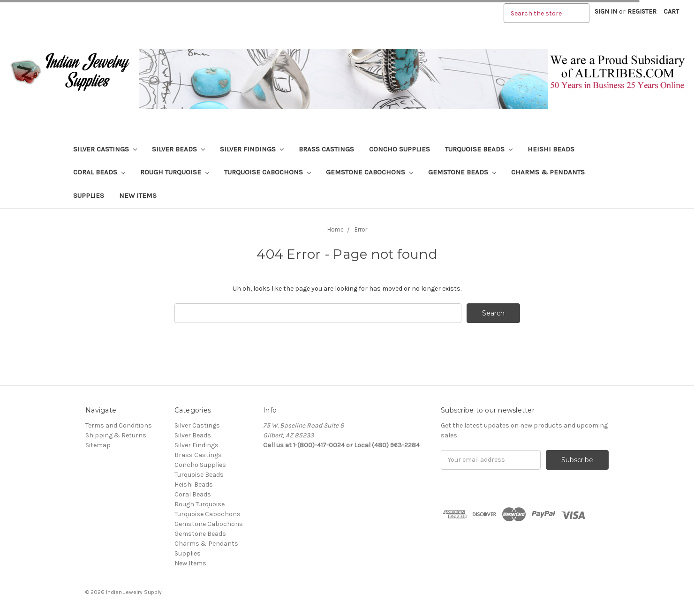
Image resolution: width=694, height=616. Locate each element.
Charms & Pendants (548, 172)
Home (336, 229)
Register (642, 11)
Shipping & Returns (116, 435)
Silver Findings (252, 149)
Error (361, 229)
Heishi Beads (551, 149)
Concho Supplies (400, 149)
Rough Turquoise (175, 172)
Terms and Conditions (119, 425)
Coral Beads (99, 172)
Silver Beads (178, 149)
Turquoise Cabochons (268, 172)
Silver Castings (105, 149)
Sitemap (98, 445)
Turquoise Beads (479, 149)
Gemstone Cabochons (370, 172)
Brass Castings (326, 149)
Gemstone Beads (462, 172)
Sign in (606, 11)
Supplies (89, 195)
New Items (138, 195)
